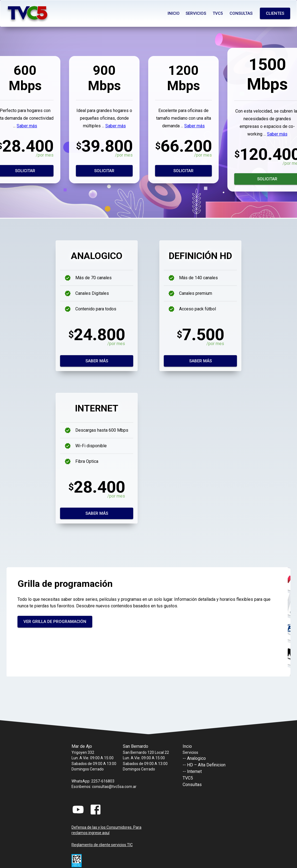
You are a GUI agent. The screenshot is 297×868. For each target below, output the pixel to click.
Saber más (27, 126)
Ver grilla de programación (55, 622)
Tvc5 (218, 13)
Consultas (241, 13)
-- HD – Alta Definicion (204, 765)
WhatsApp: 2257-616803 (93, 781)
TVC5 (188, 778)
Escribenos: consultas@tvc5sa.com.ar (104, 787)
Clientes (275, 13)
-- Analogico (194, 758)
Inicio (174, 13)
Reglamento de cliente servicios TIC (102, 845)
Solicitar (104, 171)
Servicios (196, 13)
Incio (187, 746)
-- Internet (192, 771)
